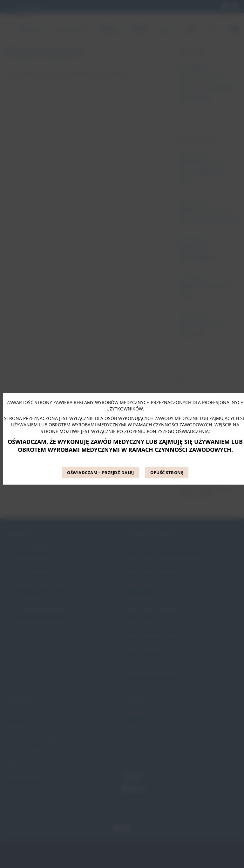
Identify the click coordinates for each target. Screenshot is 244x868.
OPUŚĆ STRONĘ (167, 472)
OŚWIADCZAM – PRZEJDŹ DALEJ (100, 472)
